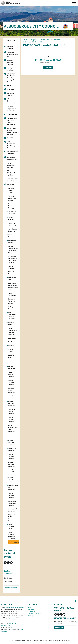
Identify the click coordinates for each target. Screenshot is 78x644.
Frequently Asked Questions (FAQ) (12, 54)
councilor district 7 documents (12, 495)
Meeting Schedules (10, 69)
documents (56, 40)
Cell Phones (12, 338)
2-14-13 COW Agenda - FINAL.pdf (48, 60)
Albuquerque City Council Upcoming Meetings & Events (11, 78)
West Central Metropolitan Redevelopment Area (13, 286)
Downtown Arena (12, 236)
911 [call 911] (11, 627)
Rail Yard (11, 346)
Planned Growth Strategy (11, 206)
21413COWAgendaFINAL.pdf (13, 542)
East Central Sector (12, 242)
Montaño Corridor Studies (11, 190)
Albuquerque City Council (39, 40)
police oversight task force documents (13, 428)
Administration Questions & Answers (12, 101)
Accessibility (32, 612)
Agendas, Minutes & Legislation (10, 62)
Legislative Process (10, 94)
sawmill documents (12, 397)
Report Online (6, 625)
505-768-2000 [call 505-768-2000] (13, 623)
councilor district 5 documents (12, 404)
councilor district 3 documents (12, 419)
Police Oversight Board (11, 527)
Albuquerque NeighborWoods (12, 158)
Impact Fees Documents (12, 213)
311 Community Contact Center (14, 608)
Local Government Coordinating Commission (11, 145)
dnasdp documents (12, 368)
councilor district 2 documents (12, 456)
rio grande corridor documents (12, 411)
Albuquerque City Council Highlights (11, 173)
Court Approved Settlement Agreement (12, 535)
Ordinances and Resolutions (12, 180)
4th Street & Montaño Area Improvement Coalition (13, 259)
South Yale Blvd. (12, 356)
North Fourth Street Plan (12, 230)
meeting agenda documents (12, 374)
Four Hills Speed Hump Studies (12, 198)
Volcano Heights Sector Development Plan (13, 249)
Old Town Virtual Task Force (12, 153)
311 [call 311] (6, 623)
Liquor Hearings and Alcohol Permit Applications (12, 121)
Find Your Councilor (10, 48)
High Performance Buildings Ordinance (12, 316)
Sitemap (30, 616)
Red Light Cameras (11, 308)
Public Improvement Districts (11, 165)
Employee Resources (34, 614)
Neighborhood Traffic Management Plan (13, 518)
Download (48, 68)
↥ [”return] (76, 601)
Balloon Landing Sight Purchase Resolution (12, 331)
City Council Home (11, 42)
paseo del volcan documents (12, 390)
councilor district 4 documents (12, 443)
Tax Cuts (11, 342)
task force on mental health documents (12, 503)
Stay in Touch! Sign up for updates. (65, 621)
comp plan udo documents (13, 510)
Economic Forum (11, 323)
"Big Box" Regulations (12, 294)
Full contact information (11, 587)
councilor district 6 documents (12, 464)
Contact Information (9, 572)
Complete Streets (11, 350)
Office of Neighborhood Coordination (12, 109)
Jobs (29, 608)
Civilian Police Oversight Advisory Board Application (12, 131)
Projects (9, 86)
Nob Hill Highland (11, 219)
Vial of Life (10, 138)
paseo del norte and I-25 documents (13, 488)
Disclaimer (31, 610)
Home (25, 40)
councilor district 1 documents (12, 382)
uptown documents (12, 436)
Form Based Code (12, 279)
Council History (12, 115)
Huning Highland (11, 267)
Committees (11, 89)
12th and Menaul (11, 273)
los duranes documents (12, 362)
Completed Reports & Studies (12, 301)
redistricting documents (12, 450)
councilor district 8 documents (12, 480)
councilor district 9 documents (12, 472)
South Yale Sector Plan (12, 224)
